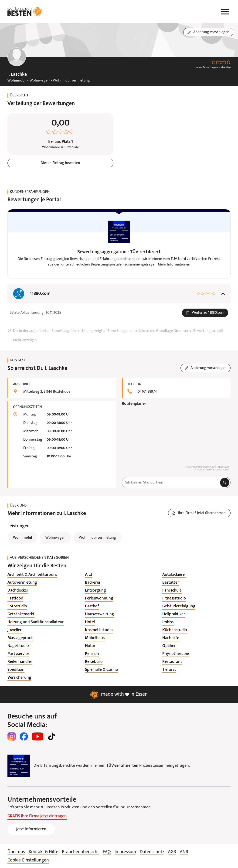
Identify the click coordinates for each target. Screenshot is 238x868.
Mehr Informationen (174, 265)
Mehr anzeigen (25, 340)
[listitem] (32, 575)
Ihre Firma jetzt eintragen (37, 816)
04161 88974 (147, 392)
